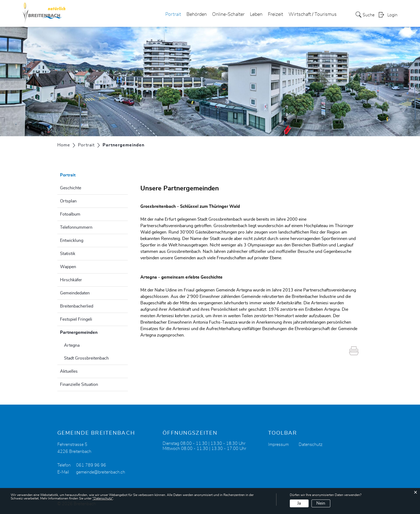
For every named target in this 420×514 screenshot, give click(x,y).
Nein (321, 503)
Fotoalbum (70, 214)
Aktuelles (69, 371)
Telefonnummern (76, 227)
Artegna (72, 345)
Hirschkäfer (71, 280)
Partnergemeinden (92, 332)
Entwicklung (72, 241)
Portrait (173, 14)
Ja (299, 503)
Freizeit (275, 14)
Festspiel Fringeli (76, 319)
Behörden (197, 14)
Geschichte (71, 188)
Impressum (278, 445)
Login (392, 15)
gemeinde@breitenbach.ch (101, 472)
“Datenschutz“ (103, 498)
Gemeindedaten (75, 293)
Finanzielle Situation (79, 384)
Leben (256, 14)
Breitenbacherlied (77, 306)
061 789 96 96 (91, 465)
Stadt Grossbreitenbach (86, 358)
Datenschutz (311, 445)
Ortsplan (68, 201)
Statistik (68, 254)
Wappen (68, 267)
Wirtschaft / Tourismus (313, 14)
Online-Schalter (228, 14)
